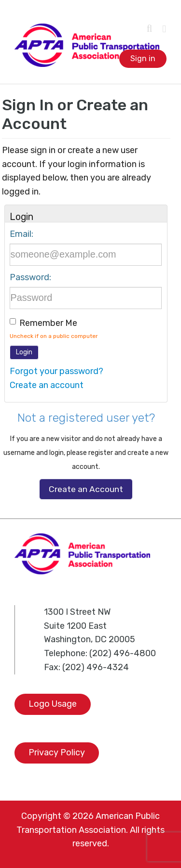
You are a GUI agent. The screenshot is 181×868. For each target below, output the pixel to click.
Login (24, 352)
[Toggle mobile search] (150, 29)
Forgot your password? (56, 371)
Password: (30, 277)
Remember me (48, 323)
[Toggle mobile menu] (164, 29)
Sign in (143, 58)
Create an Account (86, 489)
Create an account (47, 385)
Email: (21, 234)
